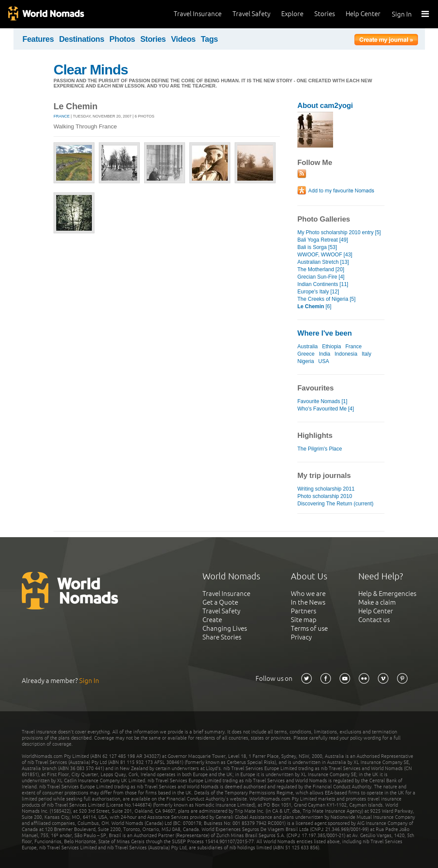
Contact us (374, 620)
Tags (209, 39)
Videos (184, 39)
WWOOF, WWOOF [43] (325, 255)
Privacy (301, 637)
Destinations (82, 39)
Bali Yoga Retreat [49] (323, 240)
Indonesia (346, 354)
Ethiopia (332, 347)
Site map (304, 620)
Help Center (363, 14)
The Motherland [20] (321, 269)
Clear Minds (91, 70)
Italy (367, 354)
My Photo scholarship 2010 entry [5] (339, 232)
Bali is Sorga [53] (317, 247)
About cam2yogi (325, 106)
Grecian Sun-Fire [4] (321, 277)
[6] (314, 306)
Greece (306, 354)
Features (38, 39)
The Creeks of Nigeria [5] (327, 299)
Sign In (402, 14)
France (62, 116)
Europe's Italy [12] (318, 292)
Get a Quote (220, 602)
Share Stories (222, 637)
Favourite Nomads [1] (322, 401)
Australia (308, 347)
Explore (292, 14)
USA (323, 361)
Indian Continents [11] (323, 284)
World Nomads (46, 14)
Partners (303, 611)
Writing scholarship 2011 (326, 489)
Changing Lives (225, 628)
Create (212, 620)
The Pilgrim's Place (320, 449)
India (324, 354)
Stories (325, 14)
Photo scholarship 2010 (325, 496)
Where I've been (325, 333)
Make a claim (377, 602)
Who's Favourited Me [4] (326, 409)
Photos (122, 39)
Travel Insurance (198, 14)
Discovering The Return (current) (335, 504)
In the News (308, 602)
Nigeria (306, 361)
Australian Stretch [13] (323, 262)
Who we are (308, 594)
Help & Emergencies (387, 594)
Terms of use (309, 628)
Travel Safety (251, 14)
